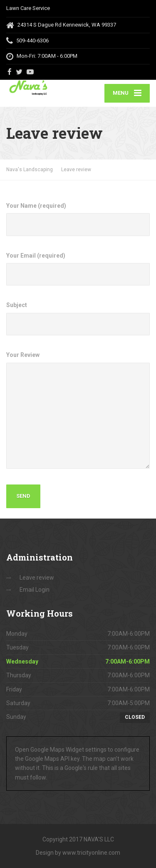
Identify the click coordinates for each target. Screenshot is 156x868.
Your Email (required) (78, 269)
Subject (78, 318)
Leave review (37, 578)
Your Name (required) (78, 219)
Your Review (78, 410)
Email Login (35, 590)
